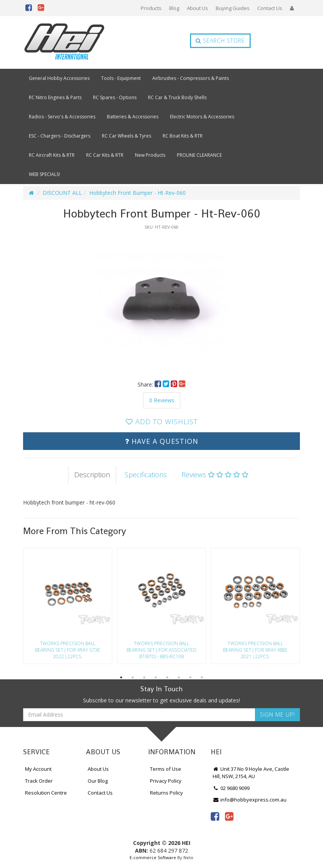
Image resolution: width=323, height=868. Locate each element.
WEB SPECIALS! (44, 174)
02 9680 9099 (231, 788)
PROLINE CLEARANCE (199, 155)
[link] (215, 816)
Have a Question (162, 441)
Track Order (39, 781)
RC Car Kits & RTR (105, 155)
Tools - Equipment (121, 78)
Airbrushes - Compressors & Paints (191, 78)
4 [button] (156, 677)
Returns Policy (166, 793)
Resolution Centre (46, 793)
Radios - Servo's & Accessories (62, 117)
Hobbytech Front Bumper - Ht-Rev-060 (137, 193)
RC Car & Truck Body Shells (177, 97)
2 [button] (133, 677)
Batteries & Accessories (133, 117)
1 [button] (121, 677)
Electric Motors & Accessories (202, 117)
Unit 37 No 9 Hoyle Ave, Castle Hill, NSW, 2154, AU (251, 773)
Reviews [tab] (215, 475)
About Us (197, 8)
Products (151, 8)
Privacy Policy (166, 781)
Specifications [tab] (146, 475)
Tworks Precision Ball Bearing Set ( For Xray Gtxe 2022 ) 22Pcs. (68, 650)
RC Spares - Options (115, 97)
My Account (38, 769)
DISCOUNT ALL (62, 193)
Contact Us (270, 8)
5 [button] (167, 677)
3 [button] (144, 677)
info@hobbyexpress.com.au (250, 800)
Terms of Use (166, 769)
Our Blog (98, 781)
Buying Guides (233, 8)
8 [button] (202, 677)
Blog (174, 8)
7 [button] (190, 677)
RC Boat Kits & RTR (183, 136)
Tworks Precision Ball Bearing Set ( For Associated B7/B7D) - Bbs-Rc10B (161, 650)
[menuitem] (159, 384)
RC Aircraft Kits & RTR (52, 155)
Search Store (220, 41)
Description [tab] (92, 475)
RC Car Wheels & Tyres (127, 136)
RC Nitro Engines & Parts (55, 97)
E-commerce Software (153, 857)
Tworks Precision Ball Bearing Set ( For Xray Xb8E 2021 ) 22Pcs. (255, 650)
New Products (150, 155)
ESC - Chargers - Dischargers (60, 136)
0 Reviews (162, 400)
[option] (161, 301)
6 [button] (179, 677)
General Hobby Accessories (59, 78)
